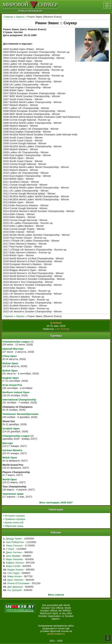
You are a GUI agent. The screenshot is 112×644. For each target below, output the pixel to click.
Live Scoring (62, 329)
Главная (8, 17)
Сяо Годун (13, 573)
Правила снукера (15, 519)
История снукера (15, 516)
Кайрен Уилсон (15, 563)
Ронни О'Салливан (18, 583)
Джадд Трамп (14, 539)
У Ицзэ (10, 549)
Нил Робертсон (15, 542)
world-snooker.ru (56, 634)
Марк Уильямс (14, 559)
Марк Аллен (14, 576)
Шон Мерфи (13, 556)
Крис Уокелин (15, 580)
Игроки (20, 17)
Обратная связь (14, 526)
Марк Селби (13, 566)
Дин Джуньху (15, 587)
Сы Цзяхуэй (14, 590)
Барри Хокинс (15, 570)
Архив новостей (14, 522)
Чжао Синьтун (14, 545)
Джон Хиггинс (14, 552)
